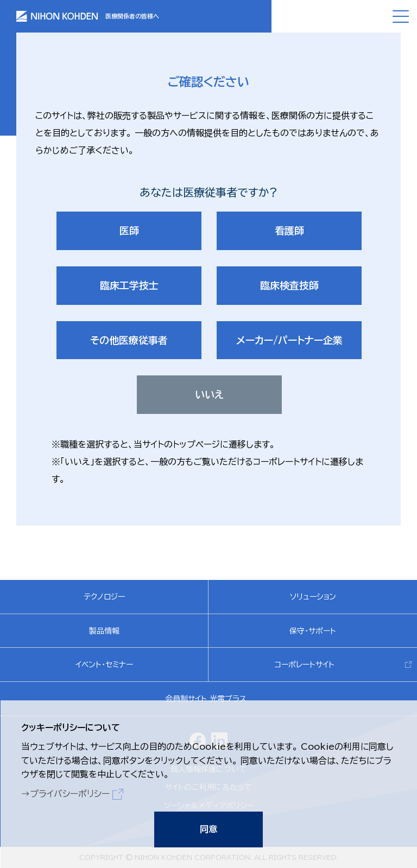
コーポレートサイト (305, 665)
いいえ (209, 394)
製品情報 (104, 631)
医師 (129, 231)
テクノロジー (104, 597)
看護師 (289, 231)
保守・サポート (313, 631)
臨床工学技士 (129, 285)
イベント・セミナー (104, 665)
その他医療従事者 (129, 340)
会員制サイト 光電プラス (206, 699)
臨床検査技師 (289, 285)
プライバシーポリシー (69, 793)
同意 (208, 829)
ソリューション (313, 597)
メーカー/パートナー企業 (289, 340)
